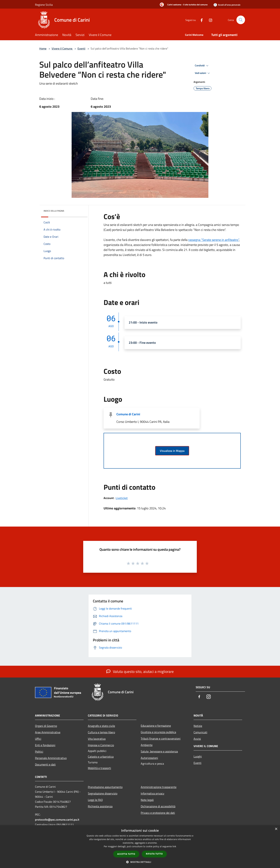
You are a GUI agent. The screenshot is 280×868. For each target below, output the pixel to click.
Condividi (202, 66)
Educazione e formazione (156, 726)
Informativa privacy (152, 793)
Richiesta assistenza (100, 806)
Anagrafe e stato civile (101, 726)
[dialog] (140, 847)
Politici (39, 752)
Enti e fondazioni (45, 745)
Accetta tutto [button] (126, 854)
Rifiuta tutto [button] (154, 854)
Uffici (38, 739)
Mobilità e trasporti (99, 768)
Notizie (198, 726)
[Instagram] (209, 20)
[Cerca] (241, 20)
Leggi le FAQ (95, 800)
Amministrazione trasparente (159, 787)
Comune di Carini (128, 414)
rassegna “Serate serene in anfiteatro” (214, 240)
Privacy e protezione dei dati (158, 813)
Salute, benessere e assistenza (159, 751)
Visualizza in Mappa (172, 451)
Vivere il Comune (62, 48)
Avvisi (197, 739)
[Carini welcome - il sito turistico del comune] (183, 5)
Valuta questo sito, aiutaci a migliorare (140, 671)
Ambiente (147, 745)
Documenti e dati (45, 764)
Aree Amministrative (48, 732)
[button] (140, 862)
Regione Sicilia (44, 5)
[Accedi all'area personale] (227, 5)
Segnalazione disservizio (103, 793)
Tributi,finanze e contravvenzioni (161, 739)
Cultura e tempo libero (101, 732)
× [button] (276, 829)
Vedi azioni (203, 73)
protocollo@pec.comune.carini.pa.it (57, 820)
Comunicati (200, 732)
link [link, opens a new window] (174, 846)
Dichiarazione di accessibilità (158, 806)
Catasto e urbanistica (101, 757)
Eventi (81, 48)
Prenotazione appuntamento (105, 787)
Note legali (147, 800)
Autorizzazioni (149, 758)
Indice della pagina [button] (54, 211)
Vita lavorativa (97, 739)
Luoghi (198, 756)
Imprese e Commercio (101, 745)
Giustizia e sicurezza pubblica (158, 732)
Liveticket (122, 498)
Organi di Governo (46, 726)
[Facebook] (200, 20)
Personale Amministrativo (51, 758)
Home (43, 48)
